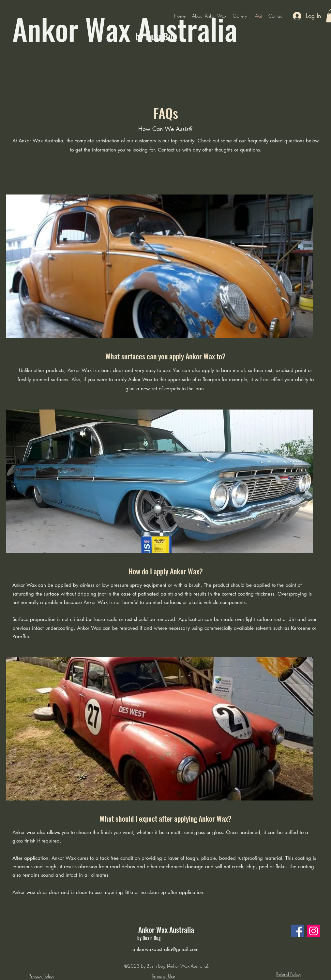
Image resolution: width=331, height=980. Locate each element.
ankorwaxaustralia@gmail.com (165, 949)
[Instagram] (314, 931)
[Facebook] (298, 931)
